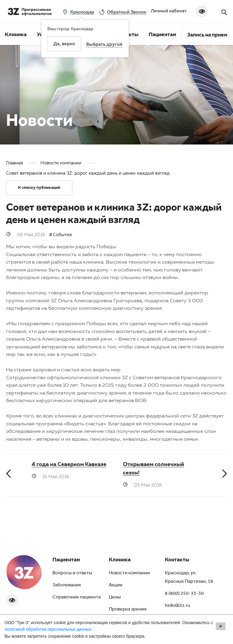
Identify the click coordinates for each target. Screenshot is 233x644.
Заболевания (67, 585)
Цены (115, 598)
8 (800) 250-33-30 (184, 594)
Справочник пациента (77, 598)
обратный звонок (127, 12)
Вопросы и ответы (72, 573)
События (62, 234)
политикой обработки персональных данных (49, 629)
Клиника (16, 35)
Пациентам (162, 35)
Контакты (177, 560)
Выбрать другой (104, 45)
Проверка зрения (128, 610)
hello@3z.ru (178, 606)
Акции (116, 585)
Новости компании (129, 573)
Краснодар (82, 12)
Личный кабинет (169, 11)
